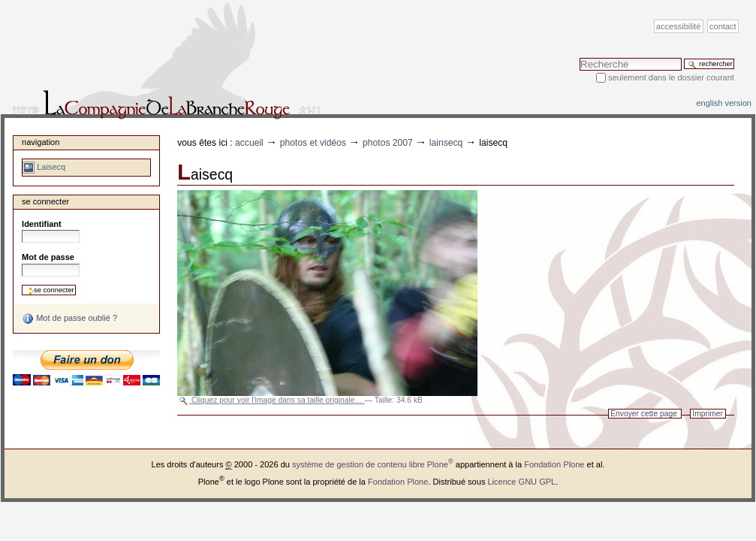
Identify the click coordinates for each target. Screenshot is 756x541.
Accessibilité (678, 26)
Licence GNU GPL (521, 482)
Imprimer (708, 414)
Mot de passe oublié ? (69, 319)
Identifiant (42, 224)
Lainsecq (446, 143)
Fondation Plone (554, 464)
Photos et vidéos (313, 143)
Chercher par (579, 57)
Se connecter (45, 201)
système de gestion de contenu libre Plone (373, 464)
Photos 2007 (388, 143)
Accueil (249, 143)
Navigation (41, 142)
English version (724, 103)
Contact (723, 26)
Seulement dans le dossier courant (671, 77)
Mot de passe (48, 257)
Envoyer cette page (644, 414)
